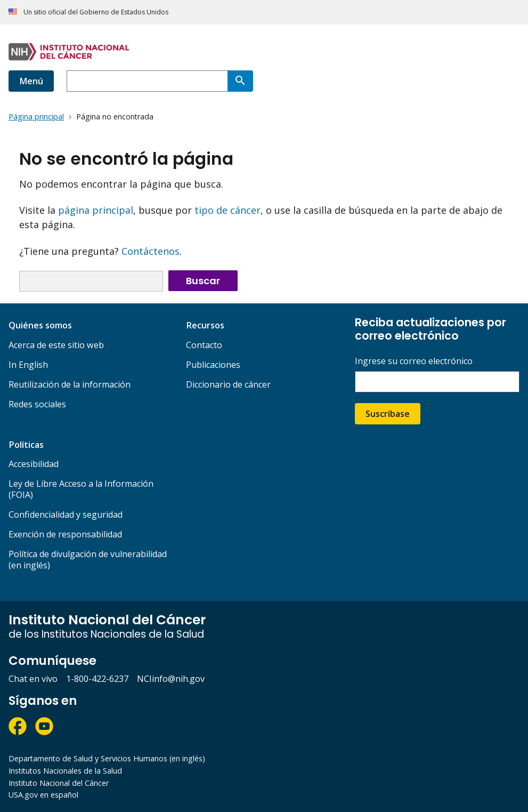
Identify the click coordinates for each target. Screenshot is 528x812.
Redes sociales (37, 404)
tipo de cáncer (228, 210)
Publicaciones (213, 365)
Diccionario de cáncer (228, 384)
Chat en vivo (33, 679)
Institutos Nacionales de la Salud (65, 771)
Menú (31, 81)
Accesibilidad (34, 464)
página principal (96, 210)
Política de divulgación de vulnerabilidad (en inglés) (88, 560)
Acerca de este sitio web (56, 345)
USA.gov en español (43, 795)
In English (28, 365)
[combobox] (147, 81)
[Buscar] (240, 81)
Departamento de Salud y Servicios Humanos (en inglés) (107, 758)
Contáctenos (151, 251)
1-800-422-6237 (97, 679)
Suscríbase (388, 414)
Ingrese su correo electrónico (414, 361)
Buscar (203, 281)
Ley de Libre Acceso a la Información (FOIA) (81, 489)
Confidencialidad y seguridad (66, 514)
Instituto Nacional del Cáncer (59, 783)
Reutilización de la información (70, 384)
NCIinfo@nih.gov (171, 679)
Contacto (204, 345)
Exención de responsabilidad (65, 534)
